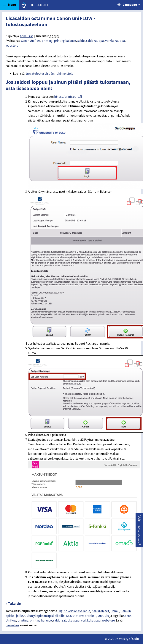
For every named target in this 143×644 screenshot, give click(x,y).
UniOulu (103, 616)
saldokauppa (95, 41)
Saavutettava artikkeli (81, 616)
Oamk (115, 611)
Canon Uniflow (31, 41)
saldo (81, 41)
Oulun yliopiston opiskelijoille (45, 616)
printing (47, 41)
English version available (74, 611)
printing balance (65, 41)
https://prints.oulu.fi (68, 97)
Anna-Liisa (27, 36)
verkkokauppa (115, 41)
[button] (139, 530)
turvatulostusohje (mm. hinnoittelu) (50, 74)
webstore (12, 46)
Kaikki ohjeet (100, 611)
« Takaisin (13, 603)
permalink (12, 625)
